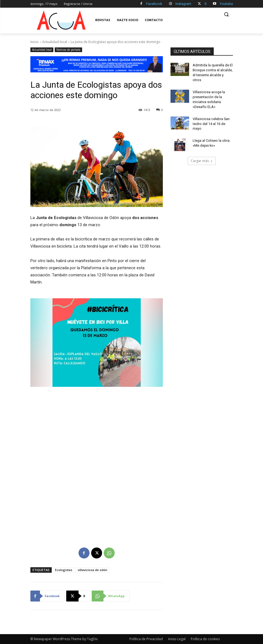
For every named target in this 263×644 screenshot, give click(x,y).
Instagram (183, 4)
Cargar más (202, 153)
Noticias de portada (68, 50)
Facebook (154, 4)
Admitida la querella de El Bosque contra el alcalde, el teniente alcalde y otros (212, 70)
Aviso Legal (177, 639)
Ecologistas (64, 570)
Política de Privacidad (146, 639)
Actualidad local (55, 42)
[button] (226, 14)
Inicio (34, 42)
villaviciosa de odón (93, 570)
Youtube (226, 4)
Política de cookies (205, 639)
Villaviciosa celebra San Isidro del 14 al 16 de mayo (211, 116)
